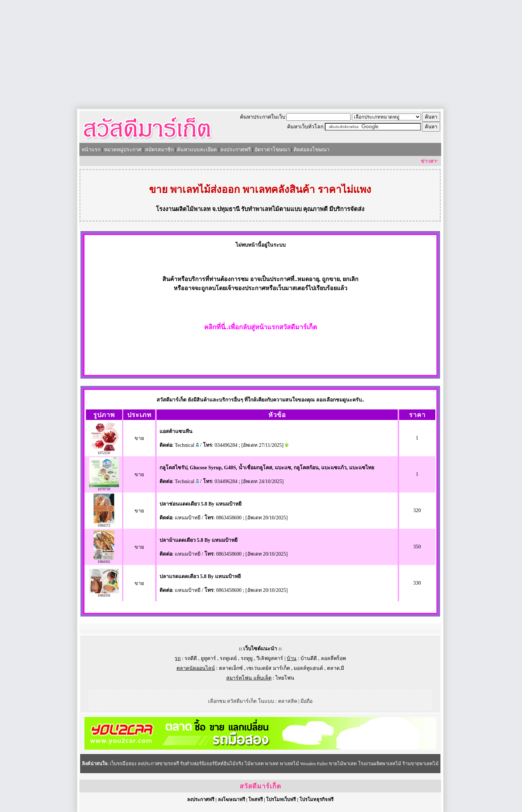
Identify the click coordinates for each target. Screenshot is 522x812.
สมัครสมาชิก (159, 150)
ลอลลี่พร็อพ (333, 658)
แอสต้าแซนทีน (176, 431)
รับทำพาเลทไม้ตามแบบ (271, 209)
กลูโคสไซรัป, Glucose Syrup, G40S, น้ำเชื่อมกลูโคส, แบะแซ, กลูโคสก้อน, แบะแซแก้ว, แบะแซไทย (267, 468)
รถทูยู (247, 658)
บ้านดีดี (309, 658)
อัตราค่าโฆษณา (272, 150)
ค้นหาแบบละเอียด (197, 150)
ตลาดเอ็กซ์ (231, 668)
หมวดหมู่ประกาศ (123, 150)
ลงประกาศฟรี (236, 150)
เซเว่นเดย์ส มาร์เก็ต (268, 668)
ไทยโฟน (285, 678)
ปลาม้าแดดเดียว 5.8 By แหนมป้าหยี (198, 540)
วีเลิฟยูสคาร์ (270, 658)
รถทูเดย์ (228, 658)
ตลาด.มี (336, 668)
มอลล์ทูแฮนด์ (308, 668)
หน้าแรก (91, 150)
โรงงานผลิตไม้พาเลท (183, 209)
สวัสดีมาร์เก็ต (260, 786)
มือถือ (306, 701)
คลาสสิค (288, 701)
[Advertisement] (261, 54)
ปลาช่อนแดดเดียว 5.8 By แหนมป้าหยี (200, 504)
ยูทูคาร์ (208, 658)
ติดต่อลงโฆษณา (312, 150)
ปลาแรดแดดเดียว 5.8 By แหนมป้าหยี (200, 576)
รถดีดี (191, 658)
